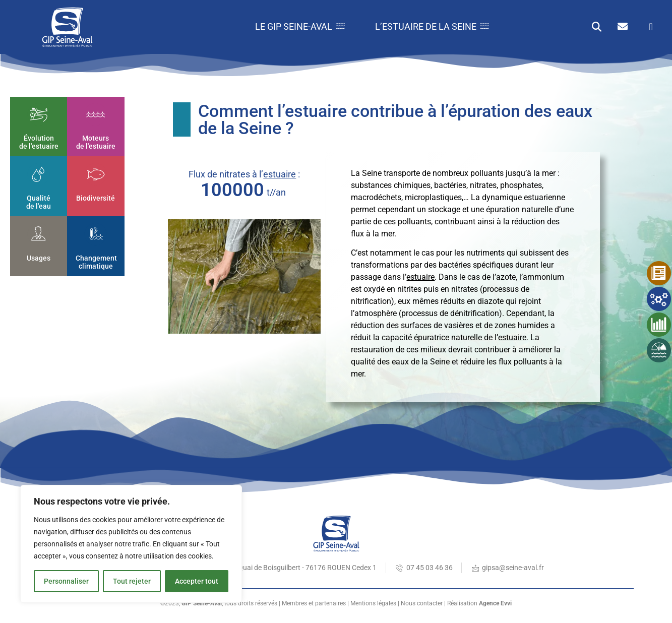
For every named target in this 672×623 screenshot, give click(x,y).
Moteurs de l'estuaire (96, 142)
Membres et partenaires (314, 603)
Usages (39, 258)
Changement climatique (96, 262)
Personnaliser (66, 581)
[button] (597, 27)
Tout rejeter (132, 581)
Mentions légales (373, 603)
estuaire (280, 174)
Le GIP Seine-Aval (300, 26)
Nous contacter (422, 603)
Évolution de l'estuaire (39, 142)
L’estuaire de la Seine (432, 26)
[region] (131, 544)
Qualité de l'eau (39, 202)
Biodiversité (96, 198)
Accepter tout (197, 581)
